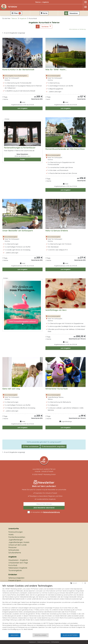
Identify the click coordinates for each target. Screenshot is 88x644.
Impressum (32, 642)
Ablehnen (14, 635)
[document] (44, 609)
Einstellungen (41, 635)
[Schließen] (85, 583)
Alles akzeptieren (70, 635)
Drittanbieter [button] (55, 642)
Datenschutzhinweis (44, 642)
